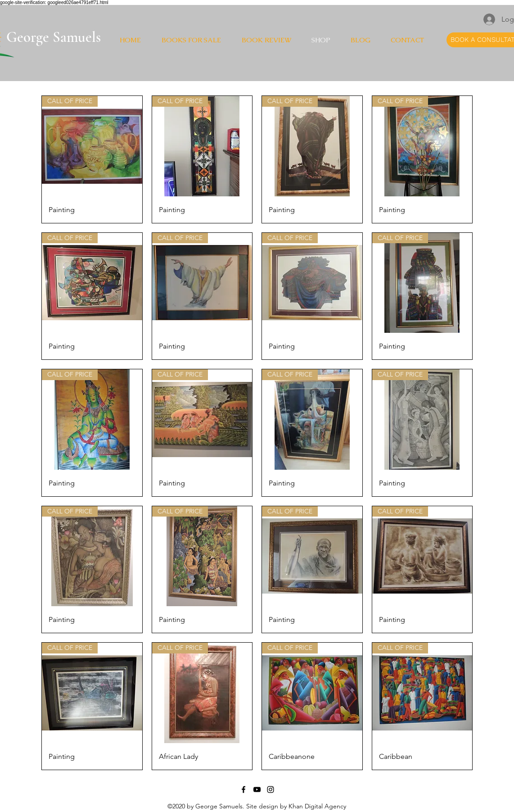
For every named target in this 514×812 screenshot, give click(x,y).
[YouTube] (257, 789)
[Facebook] (243, 789)
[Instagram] (271, 789)
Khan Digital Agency (317, 806)
